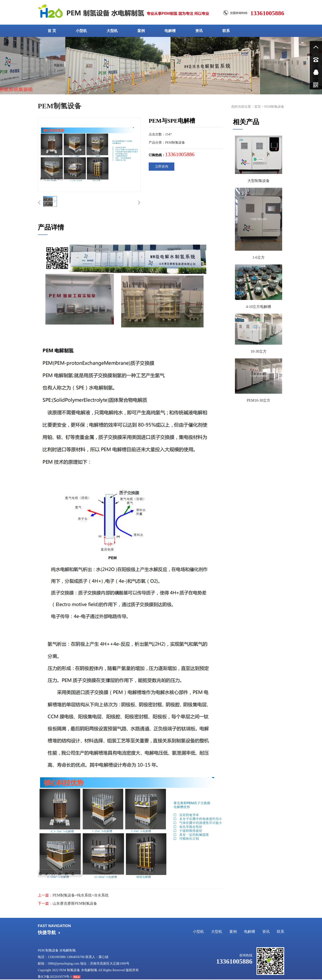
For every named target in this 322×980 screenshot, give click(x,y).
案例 (141, 31)
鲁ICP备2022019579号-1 (55, 977)
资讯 (199, 31)
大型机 (112, 31)
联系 (226, 31)
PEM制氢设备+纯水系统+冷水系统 (81, 895)
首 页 (52, 31)
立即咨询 (162, 166)
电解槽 (170, 31)
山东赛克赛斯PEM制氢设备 (75, 903)
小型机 (81, 31)
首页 (258, 107)
